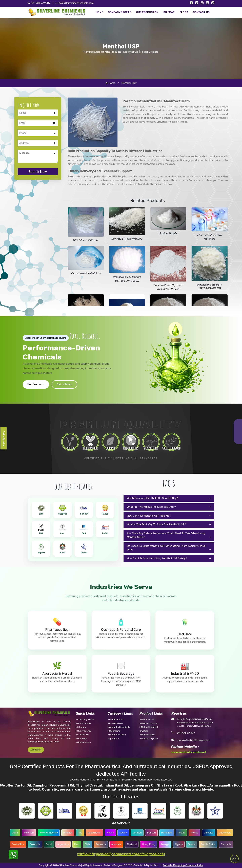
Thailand (132, 844)
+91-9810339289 (186, 733)
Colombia (35, 844)
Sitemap (81, 727)
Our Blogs (81, 738)
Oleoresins (114, 731)
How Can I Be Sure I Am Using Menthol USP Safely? (157, 558)
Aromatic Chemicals (119, 727)
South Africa (208, 844)
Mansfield (167, 833)
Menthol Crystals (149, 723)
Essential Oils (115, 723)
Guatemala (225, 833)
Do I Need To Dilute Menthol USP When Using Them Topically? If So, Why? (167, 548)
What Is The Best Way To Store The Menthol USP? (156, 524)
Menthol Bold (147, 735)
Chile (87, 844)
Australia (116, 844)
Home (110, 83)
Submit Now (38, 172)
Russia (181, 833)
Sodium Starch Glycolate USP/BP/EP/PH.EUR (168, 287)
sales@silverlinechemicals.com (75, 3)
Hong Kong (149, 844)
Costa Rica (18, 844)
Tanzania (226, 844)
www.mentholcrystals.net (189, 752)
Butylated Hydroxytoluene (127, 239)
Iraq (80, 833)
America (68, 833)
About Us (36, 750)
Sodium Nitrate (168, 233)
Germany (101, 844)
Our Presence (84, 731)
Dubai (15, 833)
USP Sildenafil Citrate (86, 240)
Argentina (63, 844)
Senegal (165, 844)
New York (29, 833)
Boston (151, 833)
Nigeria (179, 844)
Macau (110, 833)
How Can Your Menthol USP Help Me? (149, 516)
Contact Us (82, 735)
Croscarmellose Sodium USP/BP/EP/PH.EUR (127, 279)
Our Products (36, 384)
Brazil (49, 844)
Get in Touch (64, 384)
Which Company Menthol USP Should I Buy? (152, 498)
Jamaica (209, 833)
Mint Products (116, 720)
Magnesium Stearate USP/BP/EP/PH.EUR (210, 287)
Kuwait (123, 833)
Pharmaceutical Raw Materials (210, 237)
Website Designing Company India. (183, 865)
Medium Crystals (149, 738)
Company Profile (85, 720)
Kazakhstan (94, 833)
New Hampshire (49, 833)
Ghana (192, 844)
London (137, 833)
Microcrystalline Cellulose (86, 273)
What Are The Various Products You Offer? (151, 507)
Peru (77, 844)
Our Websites (83, 742)
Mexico (194, 833)
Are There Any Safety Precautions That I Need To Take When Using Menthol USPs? (166, 535)
